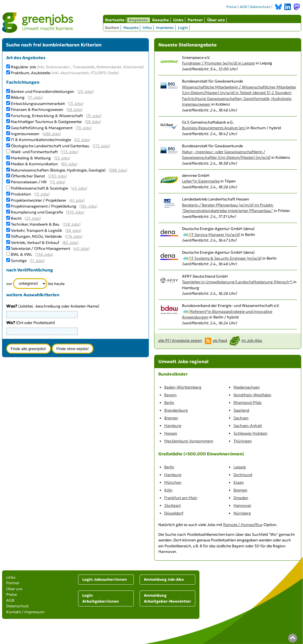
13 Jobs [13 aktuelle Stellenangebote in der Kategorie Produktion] (42, 194)
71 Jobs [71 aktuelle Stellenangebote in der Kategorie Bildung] (35, 97)
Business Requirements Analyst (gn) (214, 128)
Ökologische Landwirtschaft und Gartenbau (50, 146)
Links (178, 20)
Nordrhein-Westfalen (252, 395)
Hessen (171, 433)
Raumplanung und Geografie (37, 212)
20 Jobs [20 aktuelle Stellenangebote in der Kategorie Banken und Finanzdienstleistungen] (86, 92)
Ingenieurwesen (25, 134)
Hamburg (173, 426)
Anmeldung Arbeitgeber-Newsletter (167, 598)
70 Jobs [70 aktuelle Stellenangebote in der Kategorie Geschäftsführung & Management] (84, 128)
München (173, 482)
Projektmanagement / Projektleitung (44, 206)
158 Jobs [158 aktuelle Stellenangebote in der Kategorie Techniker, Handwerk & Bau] (71, 224)
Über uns (216, 20)
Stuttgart (173, 505)
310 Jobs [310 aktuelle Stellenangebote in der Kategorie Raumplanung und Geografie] (75, 212)
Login (183, 28)
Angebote (138, 20)
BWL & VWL (22, 254)
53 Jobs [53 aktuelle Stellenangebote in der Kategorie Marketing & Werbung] (62, 158)
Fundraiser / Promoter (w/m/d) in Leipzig (218, 63)
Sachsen (241, 418)
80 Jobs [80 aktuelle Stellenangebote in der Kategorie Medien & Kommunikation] (69, 164)
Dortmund (243, 475)
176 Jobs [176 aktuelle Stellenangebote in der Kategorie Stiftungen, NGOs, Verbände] (74, 236)
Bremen (171, 418)
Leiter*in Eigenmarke (201, 181)
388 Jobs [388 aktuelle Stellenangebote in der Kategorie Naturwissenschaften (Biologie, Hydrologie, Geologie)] (118, 170)
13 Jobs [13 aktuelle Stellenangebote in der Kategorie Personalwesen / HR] (58, 182)
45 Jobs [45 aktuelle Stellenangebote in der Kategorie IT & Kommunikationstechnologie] (82, 140)
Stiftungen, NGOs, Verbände (36, 236)
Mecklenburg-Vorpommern (189, 441)
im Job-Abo (252, 340)
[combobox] (42, 331)
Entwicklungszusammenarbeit (38, 104)
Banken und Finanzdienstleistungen (43, 92)
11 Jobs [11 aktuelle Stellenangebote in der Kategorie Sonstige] (37, 261)
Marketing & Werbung (31, 158)
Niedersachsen (247, 387)
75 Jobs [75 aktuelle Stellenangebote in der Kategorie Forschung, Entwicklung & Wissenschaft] (94, 116)
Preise (232, 7)
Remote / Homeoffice (243, 525)
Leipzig (240, 467)
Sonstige (19, 261)
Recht (16, 218)
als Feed (220, 340)
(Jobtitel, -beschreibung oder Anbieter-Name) (53, 306)
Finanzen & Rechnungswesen (37, 110)
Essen (239, 482)
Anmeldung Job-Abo (164, 579)
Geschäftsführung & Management (42, 128)
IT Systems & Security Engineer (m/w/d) (226, 258)
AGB (243, 7)
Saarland (241, 410)
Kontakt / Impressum (25, 612)
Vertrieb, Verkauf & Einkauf (35, 243)
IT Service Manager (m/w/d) (215, 235)
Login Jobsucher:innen (105, 579)
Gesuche (161, 20)
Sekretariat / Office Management (41, 249)
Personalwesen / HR (29, 182)
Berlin (169, 403)
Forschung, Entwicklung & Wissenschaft (47, 116)
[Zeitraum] (30, 284)
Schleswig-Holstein (250, 433)
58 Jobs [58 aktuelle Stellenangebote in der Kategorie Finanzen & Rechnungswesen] (74, 110)
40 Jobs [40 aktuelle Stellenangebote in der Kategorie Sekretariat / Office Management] (81, 249)
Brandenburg (176, 410)
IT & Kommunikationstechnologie (41, 140)
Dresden (241, 498)
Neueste (131, 28)
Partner (195, 20)
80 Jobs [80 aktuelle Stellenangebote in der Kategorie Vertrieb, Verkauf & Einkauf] (70, 243)
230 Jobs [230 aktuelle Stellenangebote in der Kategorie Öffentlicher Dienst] (57, 176)
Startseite (115, 20)
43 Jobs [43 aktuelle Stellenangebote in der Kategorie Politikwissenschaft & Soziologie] (79, 188)
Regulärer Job (77, 67)
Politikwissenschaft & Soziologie (40, 188)
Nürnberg (242, 513)
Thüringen (243, 441)
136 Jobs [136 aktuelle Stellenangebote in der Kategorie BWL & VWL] (44, 254)
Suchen (112, 28)
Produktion (21, 194)
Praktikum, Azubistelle (65, 73)
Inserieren (165, 28)
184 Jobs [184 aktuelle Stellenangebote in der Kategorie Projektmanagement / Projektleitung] (88, 206)
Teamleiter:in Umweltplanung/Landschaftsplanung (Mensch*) (237, 282)
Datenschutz (260, 7)
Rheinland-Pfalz (248, 403)
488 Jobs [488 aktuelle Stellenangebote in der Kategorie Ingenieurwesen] (52, 134)
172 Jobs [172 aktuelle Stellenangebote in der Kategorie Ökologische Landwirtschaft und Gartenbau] (101, 146)
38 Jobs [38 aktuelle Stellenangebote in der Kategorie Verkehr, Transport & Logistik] (73, 230)
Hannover (242, 505)
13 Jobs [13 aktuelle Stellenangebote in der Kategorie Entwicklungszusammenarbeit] (76, 104)
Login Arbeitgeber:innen (101, 598)
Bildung (18, 97)
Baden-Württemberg (183, 387)
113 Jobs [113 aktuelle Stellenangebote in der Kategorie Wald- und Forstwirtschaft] (69, 152)
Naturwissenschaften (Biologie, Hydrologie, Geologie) (58, 170)
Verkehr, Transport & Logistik (37, 230)
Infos (147, 28)
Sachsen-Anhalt (248, 426)
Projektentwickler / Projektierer (39, 200)
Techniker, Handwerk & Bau (35, 224)
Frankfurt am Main (181, 498)
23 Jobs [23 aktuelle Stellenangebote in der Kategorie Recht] (33, 218)
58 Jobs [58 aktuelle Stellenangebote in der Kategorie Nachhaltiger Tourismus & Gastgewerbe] (93, 122)
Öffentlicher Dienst (28, 176)
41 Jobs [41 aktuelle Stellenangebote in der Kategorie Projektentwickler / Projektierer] (77, 200)
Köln (168, 490)
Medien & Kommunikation (34, 164)
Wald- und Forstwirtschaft (34, 152)
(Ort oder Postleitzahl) (31, 323)
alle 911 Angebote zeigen (180, 340)
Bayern (170, 395)
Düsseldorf (174, 513)
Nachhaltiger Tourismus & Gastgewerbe (46, 122)
